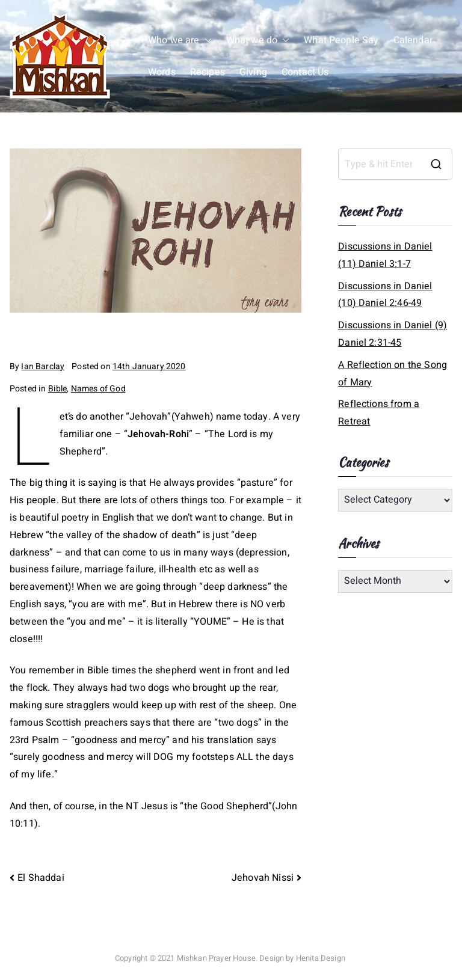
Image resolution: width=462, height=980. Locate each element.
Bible (58, 389)
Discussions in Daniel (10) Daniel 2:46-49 (385, 295)
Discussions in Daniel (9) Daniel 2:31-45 (393, 334)
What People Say (341, 40)
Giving (253, 72)
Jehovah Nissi (263, 878)
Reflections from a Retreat (379, 413)
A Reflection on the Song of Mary (393, 374)
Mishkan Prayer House (216, 958)
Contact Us (305, 72)
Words (162, 72)
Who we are (180, 41)
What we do (258, 41)
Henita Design (321, 958)
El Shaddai (41, 878)
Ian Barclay (43, 366)
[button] (206, 41)
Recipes (208, 72)
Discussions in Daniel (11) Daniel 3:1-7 (385, 255)
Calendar (413, 40)
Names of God (98, 389)
